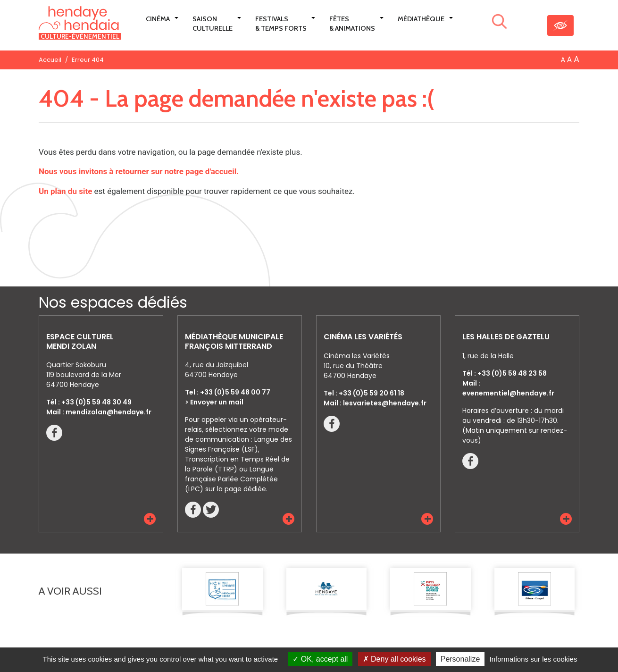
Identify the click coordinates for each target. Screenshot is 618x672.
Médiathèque (421, 19)
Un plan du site (65, 191)
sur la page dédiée (236, 489)
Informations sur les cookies (533, 659)
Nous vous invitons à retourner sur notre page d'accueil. (139, 171)
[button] (150, 519)
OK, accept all (320, 659)
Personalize (460, 659)
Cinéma (158, 19)
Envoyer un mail (217, 402)
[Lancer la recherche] (499, 23)
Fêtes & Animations (352, 24)
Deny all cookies (394, 659)
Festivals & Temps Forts (281, 24)
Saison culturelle (213, 24)
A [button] (563, 60)
